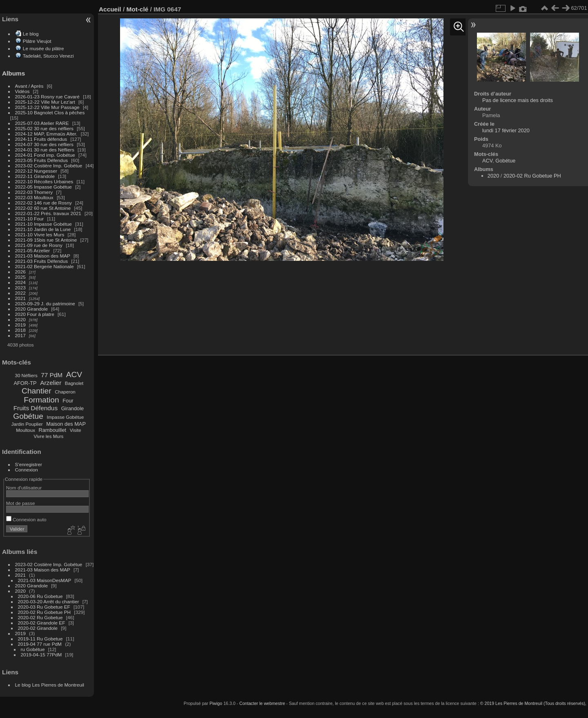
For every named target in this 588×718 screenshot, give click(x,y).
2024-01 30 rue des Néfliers (45, 150)
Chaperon (65, 392)
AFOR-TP (25, 383)
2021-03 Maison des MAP (43, 256)
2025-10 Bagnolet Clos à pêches (50, 112)
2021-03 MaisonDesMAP (45, 580)
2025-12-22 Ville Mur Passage (47, 107)
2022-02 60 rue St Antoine (43, 208)
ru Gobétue (33, 649)
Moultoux (26, 430)
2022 (20, 293)
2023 (20, 288)
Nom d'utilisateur (24, 488)
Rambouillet (53, 430)
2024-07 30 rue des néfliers (44, 144)
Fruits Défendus (36, 408)
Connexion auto (26, 519)
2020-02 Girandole (38, 628)
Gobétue (28, 416)
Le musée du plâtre (43, 48)
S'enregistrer (29, 464)
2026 (20, 272)
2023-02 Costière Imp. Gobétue (49, 166)
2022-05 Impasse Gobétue (43, 187)
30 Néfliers (26, 376)
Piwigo (216, 703)
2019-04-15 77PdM (41, 655)
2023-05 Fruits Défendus (42, 160)
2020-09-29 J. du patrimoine (45, 303)
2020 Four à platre (35, 314)
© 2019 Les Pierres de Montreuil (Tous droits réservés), (533, 703)
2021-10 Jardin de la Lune (43, 229)
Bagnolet (74, 383)
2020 (20, 319)
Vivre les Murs (49, 436)
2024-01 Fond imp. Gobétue (45, 155)
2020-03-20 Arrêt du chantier (49, 601)
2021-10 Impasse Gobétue (43, 224)
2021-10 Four (30, 219)
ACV (74, 375)
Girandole (73, 408)
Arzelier (51, 383)
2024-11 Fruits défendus (41, 139)
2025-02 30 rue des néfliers (44, 128)
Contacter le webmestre (262, 703)
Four (68, 401)
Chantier (37, 391)
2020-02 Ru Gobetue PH (45, 612)
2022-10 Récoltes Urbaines (44, 181)
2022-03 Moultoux (34, 197)
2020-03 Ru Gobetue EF (44, 607)
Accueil (110, 9)
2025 (20, 277)
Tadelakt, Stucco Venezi (48, 56)
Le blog (31, 34)
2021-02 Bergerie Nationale (45, 266)
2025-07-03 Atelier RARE (42, 123)
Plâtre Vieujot (37, 41)
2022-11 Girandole (35, 176)
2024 (20, 282)
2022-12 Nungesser (36, 171)
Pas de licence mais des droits (518, 100)
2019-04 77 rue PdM (40, 644)
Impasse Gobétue (66, 417)
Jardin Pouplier (27, 424)
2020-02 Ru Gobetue (40, 617)
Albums (13, 73)
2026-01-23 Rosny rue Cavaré (47, 97)
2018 (20, 330)
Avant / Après (29, 86)
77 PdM (52, 375)
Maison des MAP (66, 424)
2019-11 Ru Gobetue (40, 639)
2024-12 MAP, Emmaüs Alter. (46, 134)
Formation (41, 400)
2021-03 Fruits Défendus (42, 261)
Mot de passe (21, 503)
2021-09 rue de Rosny (39, 245)
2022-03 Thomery (34, 192)
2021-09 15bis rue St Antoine (46, 240)
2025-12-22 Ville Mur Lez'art (45, 102)
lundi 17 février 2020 (506, 130)
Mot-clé (137, 9)
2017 (20, 335)
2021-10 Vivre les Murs (40, 235)
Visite (76, 430)
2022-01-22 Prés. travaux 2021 (48, 213)
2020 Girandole (31, 309)
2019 (20, 325)
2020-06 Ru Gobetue (40, 596)
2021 (20, 298)
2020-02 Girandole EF (42, 623)
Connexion (27, 470)
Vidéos (22, 91)
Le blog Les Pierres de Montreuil (50, 685)
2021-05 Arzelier (33, 250)
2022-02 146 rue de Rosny (43, 203)
